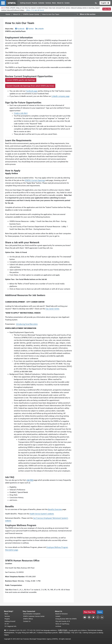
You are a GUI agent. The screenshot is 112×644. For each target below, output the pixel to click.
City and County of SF (63, 621)
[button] (105, 3)
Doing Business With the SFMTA (66, 619)
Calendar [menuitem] (41, 3)
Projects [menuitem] (35, 3)
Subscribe (107, 9)
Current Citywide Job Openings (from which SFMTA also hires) (30, 86)
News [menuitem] (54, 3)
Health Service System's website (42, 514)
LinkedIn (41, 29)
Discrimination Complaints (32, 614)
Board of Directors (62, 614)
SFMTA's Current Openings (35, 181)
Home (8, 14)
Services (7, 616)
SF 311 (7, 624)
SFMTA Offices (28, 619)
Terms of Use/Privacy (62, 624)
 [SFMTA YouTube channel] (85, 617)
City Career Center (52, 309)
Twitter (31, 29)
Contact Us (27, 621)
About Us (17, 14)
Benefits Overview (55, 510)
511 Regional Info (10, 626)
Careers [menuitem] (67, 3)
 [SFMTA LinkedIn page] (102, 617)
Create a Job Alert (21, 113)
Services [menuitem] (48, 3)
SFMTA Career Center (31, 14)
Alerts (3, 8)
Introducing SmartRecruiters (27, 324)
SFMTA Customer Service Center (34, 616)
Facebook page (32, 91)
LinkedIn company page (60, 96)
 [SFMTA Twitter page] (93, 617)
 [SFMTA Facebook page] (89, 617)
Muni (6, 614)
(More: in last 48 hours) (35, 10)
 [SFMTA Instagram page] (98, 617)
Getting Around (10, 621)
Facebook (21, 29)
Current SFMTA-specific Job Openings (21, 80)
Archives (58, 626)
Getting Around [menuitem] (25, 3)
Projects (7, 619)
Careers (58, 616)
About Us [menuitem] (60, 3)
